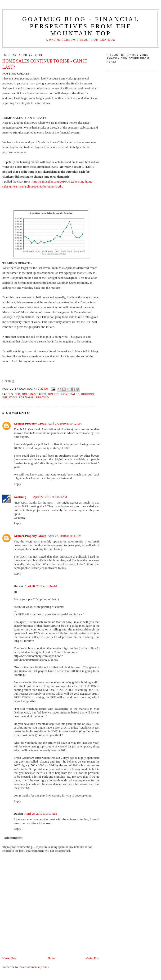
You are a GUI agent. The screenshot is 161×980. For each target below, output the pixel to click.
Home (52, 958)
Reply (17, 484)
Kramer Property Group (30, 423)
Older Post (93, 958)
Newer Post (9, 958)
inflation (10, 398)
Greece (54, 394)
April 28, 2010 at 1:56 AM (41, 586)
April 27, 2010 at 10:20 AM (50, 497)
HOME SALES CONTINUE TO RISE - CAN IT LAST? (45, 64)
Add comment (13, 838)
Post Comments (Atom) (34, 967)
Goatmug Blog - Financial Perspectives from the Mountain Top (81, 26)
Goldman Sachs (34, 394)
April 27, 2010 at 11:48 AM (65, 536)
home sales (70, 394)
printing (42, 398)
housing (88, 394)
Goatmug (20, 497)
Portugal (26, 398)
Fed (17, 394)
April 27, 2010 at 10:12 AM (65, 423)
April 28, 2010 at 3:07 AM (41, 814)
